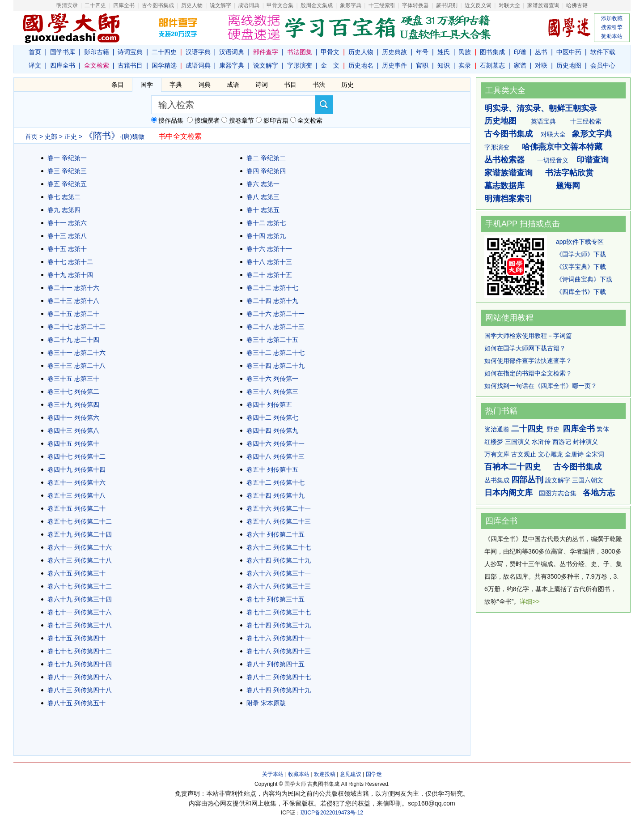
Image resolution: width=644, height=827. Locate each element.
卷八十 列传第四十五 (275, 664)
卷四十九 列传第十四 (76, 469)
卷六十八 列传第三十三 (279, 586)
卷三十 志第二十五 (272, 340)
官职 (422, 65)
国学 (147, 85)
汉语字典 (198, 52)
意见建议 (351, 774)
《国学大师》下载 (581, 254)
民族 (465, 52)
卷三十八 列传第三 (272, 392)
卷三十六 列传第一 (272, 379)
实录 (465, 65)
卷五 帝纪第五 (67, 184)
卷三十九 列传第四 (73, 405)
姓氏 (444, 52)
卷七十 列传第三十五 (275, 599)
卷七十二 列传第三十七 (279, 612)
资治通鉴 (497, 429)
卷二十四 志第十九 (272, 301)
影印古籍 (97, 52)
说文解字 (266, 65)
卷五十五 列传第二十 (76, 508)
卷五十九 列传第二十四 (80, 534)
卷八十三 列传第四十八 (80, 690)
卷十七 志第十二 (70, 262)
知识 (444, 65)
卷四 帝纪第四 (266, 171)
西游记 (562, 442)
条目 (118, 85)
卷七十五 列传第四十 (76, 638)
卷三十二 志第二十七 (275, 353)
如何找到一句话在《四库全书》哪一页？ (541, 386)
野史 (553, 429)
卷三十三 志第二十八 (76, 366)
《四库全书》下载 (581, 292)
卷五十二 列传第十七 (275, 482)
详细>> (530, 601)
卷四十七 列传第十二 (76, 456)
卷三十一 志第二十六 (76, 353)
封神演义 (585, 442)
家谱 (520, 65)
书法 (319, 85)
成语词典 (249, 5)
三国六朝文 (588, 480)
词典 (204, 85)
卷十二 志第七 (266, 223)
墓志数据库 (504, 186)
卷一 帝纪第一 (67, 158)
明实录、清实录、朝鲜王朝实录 (541, 108)
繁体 (603, 429)
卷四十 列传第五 (269, 405)
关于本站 (273, 774)
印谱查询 (593, 160)
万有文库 (497, 454)
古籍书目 (130, 65)
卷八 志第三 (263, 197)
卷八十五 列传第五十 (76, 703)
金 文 (330, 65)
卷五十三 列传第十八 (76, 495)
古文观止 (524, 454)
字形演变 (300, 65)
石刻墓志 (492, 65)
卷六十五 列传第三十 (76, 573)
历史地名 (361, 65)
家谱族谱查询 (508, 173)
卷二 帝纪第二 (266, 158)
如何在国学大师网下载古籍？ (525, 348)
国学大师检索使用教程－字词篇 (528, 336)
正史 (71, 136)
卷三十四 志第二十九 (275, 366)
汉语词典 (232, 52)
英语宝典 (543, 121)
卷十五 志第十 (67, 249)
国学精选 (164, 65)
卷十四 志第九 (266, 236)
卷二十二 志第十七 (272, 288)
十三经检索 (586, 121)
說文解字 (558, 480)
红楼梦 (494, 442)
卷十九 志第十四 (70, 275)
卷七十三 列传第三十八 (80, 625)
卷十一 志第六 (67, 223)
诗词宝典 (130, 52)
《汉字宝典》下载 (581, 267)
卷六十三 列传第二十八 (80, 560)
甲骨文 (330, 52)
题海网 (568, 186)
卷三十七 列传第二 (73, 392)
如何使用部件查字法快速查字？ (528, 361)
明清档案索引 (508, 199)
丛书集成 (497, 480)
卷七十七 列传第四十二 (80, 651)
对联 (541, 65)
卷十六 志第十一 (269, 249)
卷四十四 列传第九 (272, 431)
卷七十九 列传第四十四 (80, 664)
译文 (35, 65)
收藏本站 (299, 774)
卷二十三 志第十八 (73, 301)
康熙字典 (232, 65)
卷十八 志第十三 (269, 262)
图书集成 (492, 52)
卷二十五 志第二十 (73, 314)
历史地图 (569, 65)
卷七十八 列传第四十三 (279, 651)
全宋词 (595, 454)
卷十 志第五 (263, 210)
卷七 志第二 (64, 197)
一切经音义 (553, 160)
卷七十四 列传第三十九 (279, 625)
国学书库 (63, 52)
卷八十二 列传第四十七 (279, 677)
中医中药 (569, 52)
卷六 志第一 (263, 184)
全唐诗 (574, 454)
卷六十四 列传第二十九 (279, 560)
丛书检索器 (504, 160)
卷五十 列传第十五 (272, 469)
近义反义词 (478, 5)
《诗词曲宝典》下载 (584, 279)
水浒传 (541, 442)
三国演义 (517, 442)
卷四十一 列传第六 (73, 418)
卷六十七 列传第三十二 (80, 586)
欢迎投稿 (325, 774)
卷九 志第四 (64, 210)
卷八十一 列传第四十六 (80, 677)
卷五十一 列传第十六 (76, 482)
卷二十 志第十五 (269, 275)
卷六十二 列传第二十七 (279, 547)
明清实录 (67, 5)
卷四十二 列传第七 (272, 418)
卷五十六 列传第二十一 (279, 508)
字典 (176, 85)
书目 (290, 85)
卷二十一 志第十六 (73, 288)
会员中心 (603, 65)
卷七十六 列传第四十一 (279, 638)
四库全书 (124, 5)
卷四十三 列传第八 (73, 431)
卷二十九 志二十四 (73, 340)
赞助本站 (612, 36)
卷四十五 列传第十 (73, 443)
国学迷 (374, 774)
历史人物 (192, 5)
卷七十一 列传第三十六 (80, 612)
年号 (422, 52)
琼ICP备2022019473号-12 (332, 813)
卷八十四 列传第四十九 (279, 690)
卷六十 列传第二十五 (275, 534)
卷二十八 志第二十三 (275, 327)
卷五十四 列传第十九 (275, 495)
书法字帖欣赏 (569, 173)
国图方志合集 (558, 493)
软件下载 (603, 52)
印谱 (520, 52)
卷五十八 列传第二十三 (279, 521)
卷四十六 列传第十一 (275, 443)
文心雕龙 (551, 454)
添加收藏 (612, 18)
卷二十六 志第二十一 (275, 314)
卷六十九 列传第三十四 (80, 599)
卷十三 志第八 (67, 236)
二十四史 (95, 5)
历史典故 (394, 52)
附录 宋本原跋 (266, 703)
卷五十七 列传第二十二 (80, 521)
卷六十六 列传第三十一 (279, 573)
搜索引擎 (612, 27)
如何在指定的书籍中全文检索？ (528, 373)
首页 (35, 52)
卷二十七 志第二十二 (76, 327)
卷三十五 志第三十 (73, 379)
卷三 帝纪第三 (67, 171)
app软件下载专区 (580, 242)
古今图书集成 (508, 134)
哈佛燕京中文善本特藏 (562, 147)
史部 (51, 136)
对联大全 (509, 5)
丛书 (541, 52)
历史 (347, 85)
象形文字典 (592, 134)
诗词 (262, 85)
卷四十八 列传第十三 (275, 456)
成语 (233, 85)
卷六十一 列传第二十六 (80, 547)
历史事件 (394, 65)
